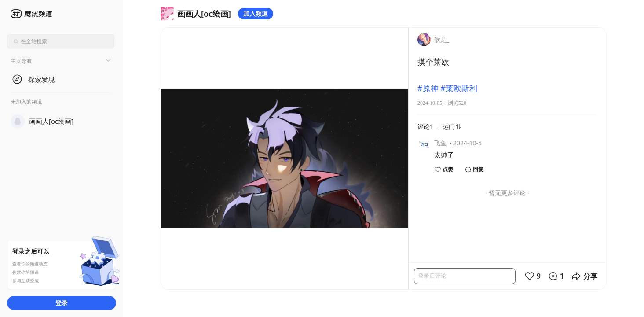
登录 (62, 303)
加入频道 (256, 13)
